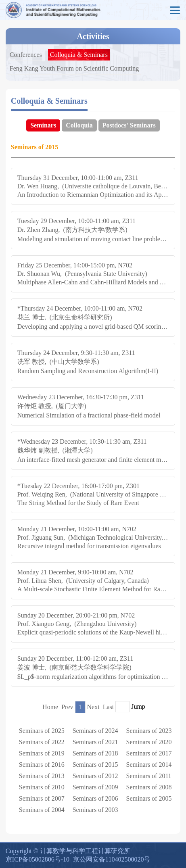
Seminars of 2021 (95, 742)
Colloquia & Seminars (79, 55)
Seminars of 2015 (95, 765)
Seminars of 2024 (95, 731)
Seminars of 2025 (42, 731)
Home (50, 707)
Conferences (26, 55)
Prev (67, 707)
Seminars (43, 125)
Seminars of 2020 (149, 742)
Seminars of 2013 (42, 776)
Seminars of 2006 (95, 798)
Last (109, 707)
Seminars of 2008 (149, 787)
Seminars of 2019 (42, 753)
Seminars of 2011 (149, 776)
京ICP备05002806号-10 (38, 859)
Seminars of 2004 (42, 810)
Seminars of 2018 (95, 753)
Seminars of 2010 (42, 787)
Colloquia (79, 125)
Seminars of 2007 (42, 798)
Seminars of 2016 (42, 765)
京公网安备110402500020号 (112, 859)
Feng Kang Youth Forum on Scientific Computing (74, 68)
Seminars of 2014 (149, 765)
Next (93, 707)
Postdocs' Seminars (129, 125)
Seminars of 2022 (42, 742)
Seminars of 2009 (95, 787)
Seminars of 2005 (149, 798)
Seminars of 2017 (149, 753)
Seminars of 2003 (95, 810)
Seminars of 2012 (95, 776)
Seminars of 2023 (149, 731)
